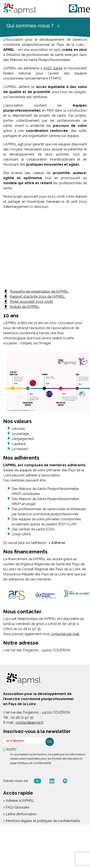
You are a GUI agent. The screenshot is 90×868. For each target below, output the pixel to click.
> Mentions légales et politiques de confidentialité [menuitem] (42, 821)
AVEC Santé (53, 68)
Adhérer (59, 543)
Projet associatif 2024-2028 (28, 302)
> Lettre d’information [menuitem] (20, 814)
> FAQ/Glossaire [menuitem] (16, 807)
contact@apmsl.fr (30, 723)
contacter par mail (65, 634)
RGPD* (12, 750)
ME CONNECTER (73, 8)
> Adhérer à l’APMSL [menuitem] (19, 801)
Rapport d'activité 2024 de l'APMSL (34, 297)
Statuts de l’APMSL (21, 307)
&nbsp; (45, 251)
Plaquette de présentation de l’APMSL (36, 291)
